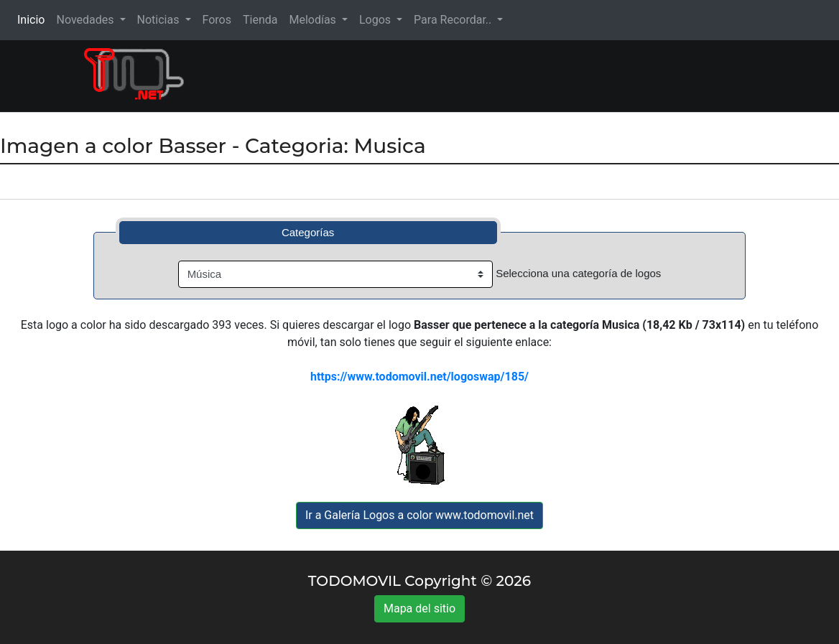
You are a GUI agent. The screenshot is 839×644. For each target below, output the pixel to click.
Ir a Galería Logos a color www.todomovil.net (419, 515)
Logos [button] (376, 20)
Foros (217, 20)
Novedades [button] (86, 20)
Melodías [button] (314, 20)
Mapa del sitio (419, 608)
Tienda (260, 20)
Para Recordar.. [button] (454, 20)
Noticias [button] (160, 20)
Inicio (34, 19)
